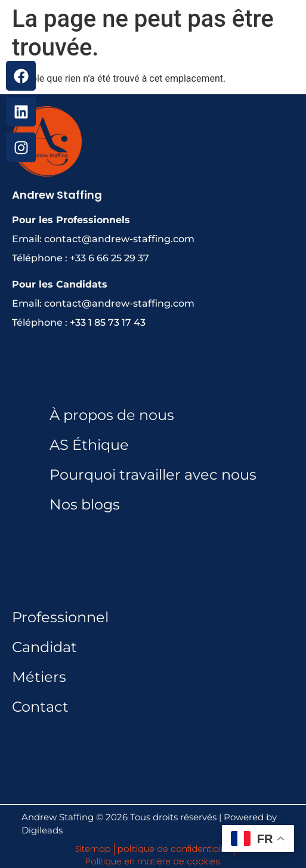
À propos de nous (112, 415)
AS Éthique (89, 445)
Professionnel (60, 617)
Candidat (44, 647)
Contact (40, 707)
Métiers (39, 677)
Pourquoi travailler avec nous (153, 475)
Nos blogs (85, 504)
